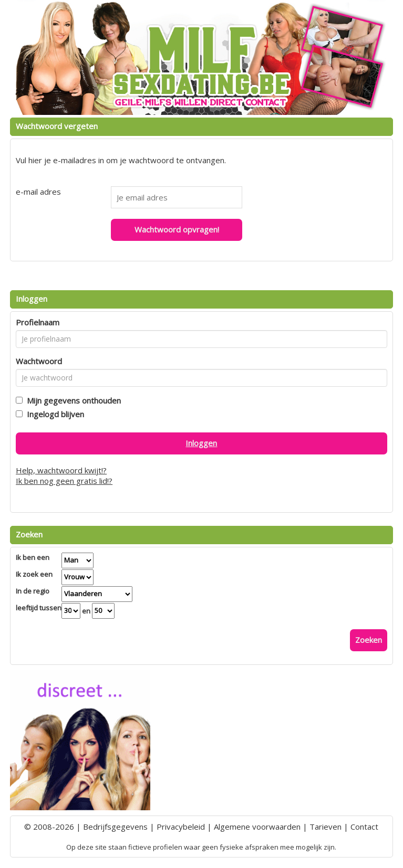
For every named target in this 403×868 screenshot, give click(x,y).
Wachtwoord (39, 361)
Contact (364, 827)
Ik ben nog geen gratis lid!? (64, 481)
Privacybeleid (181, 827)
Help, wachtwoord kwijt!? (61, 470)
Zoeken (369, 640)
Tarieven (325, 827)
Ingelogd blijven (53, 414)
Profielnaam (38, 322)
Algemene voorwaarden (257, 827)
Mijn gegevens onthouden (72, 400)
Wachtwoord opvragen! (177, 229)
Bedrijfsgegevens (115, 827)
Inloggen (201, 443)
